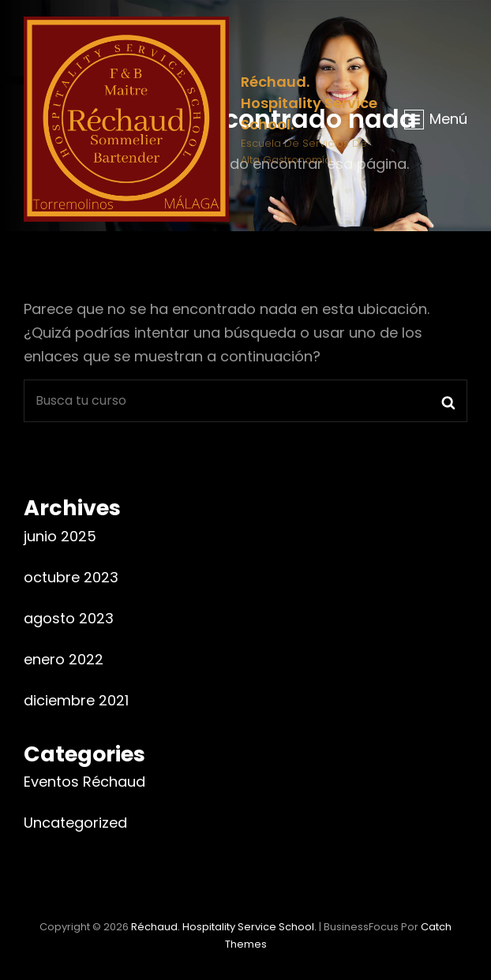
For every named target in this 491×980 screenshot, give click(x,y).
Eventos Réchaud (84, 782)
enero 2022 (64, 659)
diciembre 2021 (76, 700)
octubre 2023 (71, 577)
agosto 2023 (69, 618)
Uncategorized (75, 823)
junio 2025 (60, 536)
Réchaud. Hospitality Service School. (309, 103)
